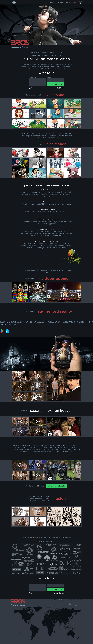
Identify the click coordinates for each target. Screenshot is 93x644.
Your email (49, 78)
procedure (61, 2)
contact (68, 2)
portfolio (53, 2)
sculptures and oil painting (56, 486)
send (55, 84)
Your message (32, 78)
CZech (75, 2)
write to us (31, 583)
